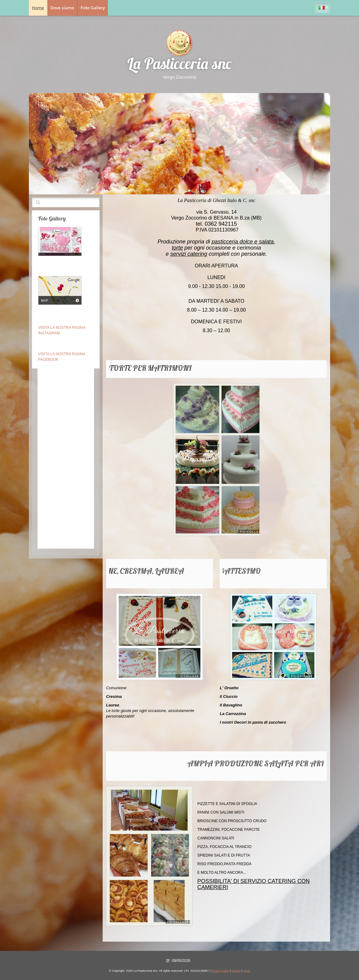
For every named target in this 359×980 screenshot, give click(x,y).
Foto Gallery (93, 8)
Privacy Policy (220, 971)
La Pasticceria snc (179, 65)
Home (38, 8)
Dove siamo (62, 8)
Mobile (236, 971)
